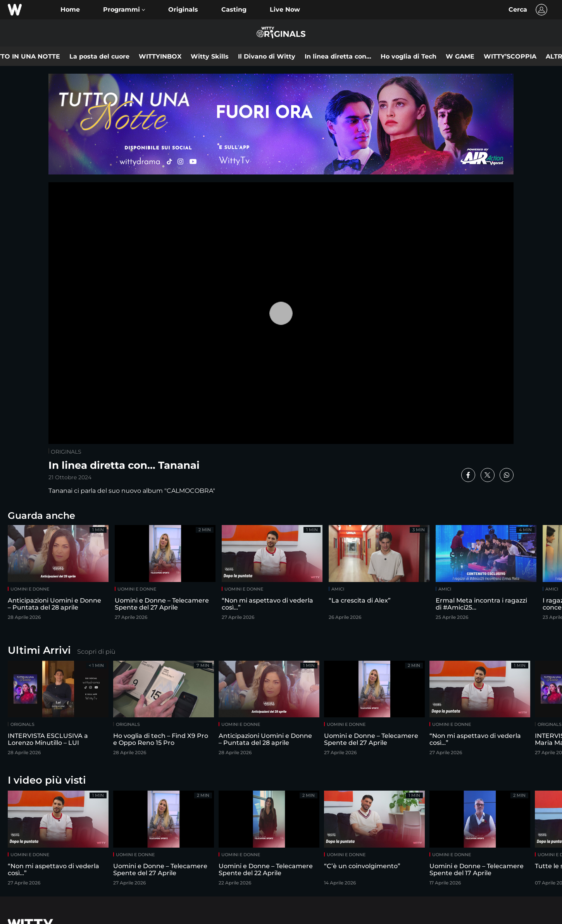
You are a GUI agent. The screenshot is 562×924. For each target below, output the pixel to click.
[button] (124, 10)
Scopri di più (96, 652)
